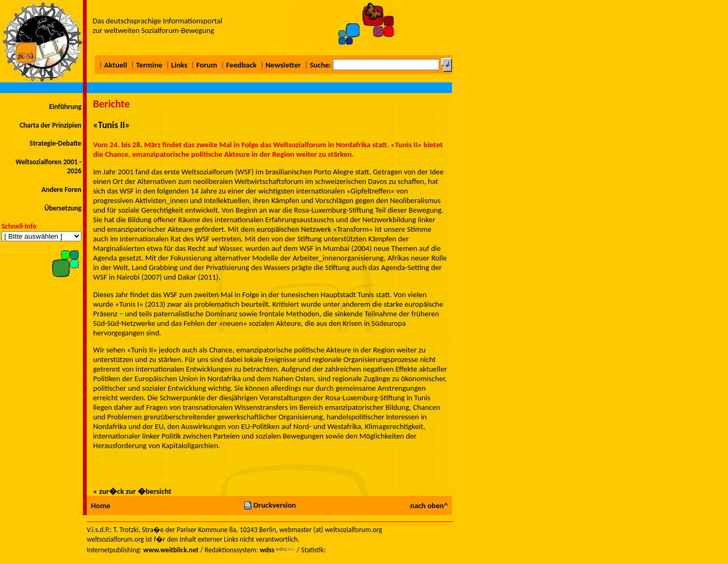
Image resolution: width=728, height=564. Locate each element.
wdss (267, 550)
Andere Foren (61, 190)
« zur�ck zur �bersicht (132, 491)
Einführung (65, 107)
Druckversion (270, 505)
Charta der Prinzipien (51, 125)
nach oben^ (429, 506)
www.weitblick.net (171, 550)
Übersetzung (63, 208)
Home (101, 506)
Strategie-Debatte (56, 143)
